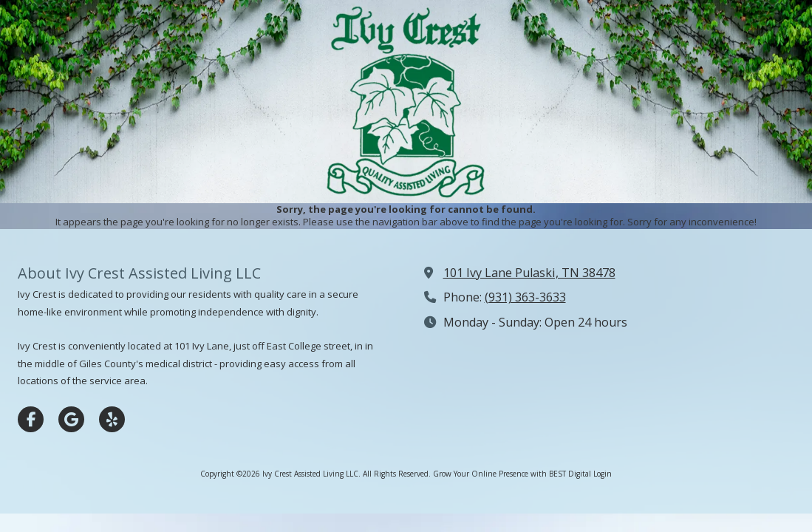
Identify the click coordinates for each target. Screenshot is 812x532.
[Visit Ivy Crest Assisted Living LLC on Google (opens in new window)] (71, 419)
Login (603, 474)
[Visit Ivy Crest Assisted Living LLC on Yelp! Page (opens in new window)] (112, 419)
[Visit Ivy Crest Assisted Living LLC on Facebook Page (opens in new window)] (31, 419)
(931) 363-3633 (525, 297)
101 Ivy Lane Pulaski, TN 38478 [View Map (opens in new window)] (529, 273)
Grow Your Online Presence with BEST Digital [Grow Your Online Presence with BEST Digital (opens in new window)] (512, 474)
